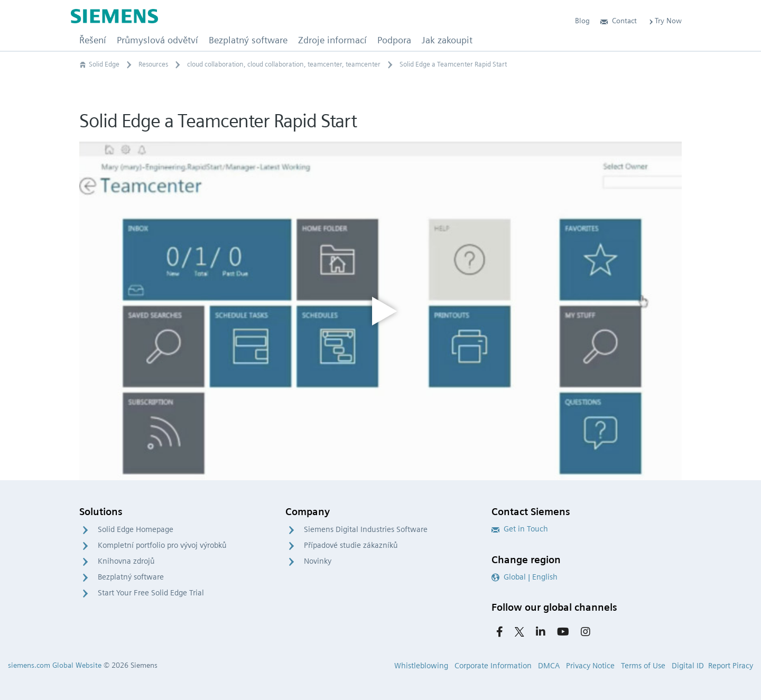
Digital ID (688, 666)
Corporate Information (493, 666)
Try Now (665, 21)
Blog (582, 21)
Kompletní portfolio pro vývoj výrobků (162, 545)
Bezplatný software (131, 577)
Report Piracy (731, 666)
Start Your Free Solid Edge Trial (151, 593)
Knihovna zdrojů (126, 561)
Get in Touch (520, 529)
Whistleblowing (421, 666)
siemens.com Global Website (55, 665)
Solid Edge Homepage (136, 529)
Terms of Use (643, 666)
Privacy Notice (590, 666)
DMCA (549, 666)
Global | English (525, 577)
